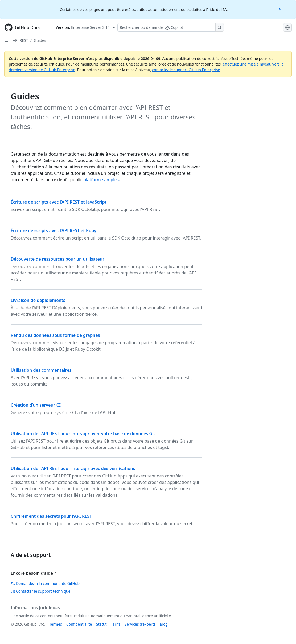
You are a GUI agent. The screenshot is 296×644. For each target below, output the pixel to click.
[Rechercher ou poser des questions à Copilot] (171, 27)
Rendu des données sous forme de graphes (55, 335)
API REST (20, 40)
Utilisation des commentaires (41, 370)
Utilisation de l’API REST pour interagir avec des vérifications (73, 468)
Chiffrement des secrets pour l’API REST (51, 516)
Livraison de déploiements (38, 300)
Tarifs (116, 624)
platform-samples (101, 180)
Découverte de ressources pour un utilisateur (57, 259)
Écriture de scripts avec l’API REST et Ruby (54, 230)
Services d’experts (140, 624)
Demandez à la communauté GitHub (45, 583)
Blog (164, 624)
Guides (40, 40)
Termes (56, 624)
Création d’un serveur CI (36, 405)
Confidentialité (79, 624)
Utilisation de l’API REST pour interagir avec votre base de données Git (83, 434)
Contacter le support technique (40, 591)
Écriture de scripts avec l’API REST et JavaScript (59, 202)
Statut (101, 624)
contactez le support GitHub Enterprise (186, 70)
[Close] (281, 9)
